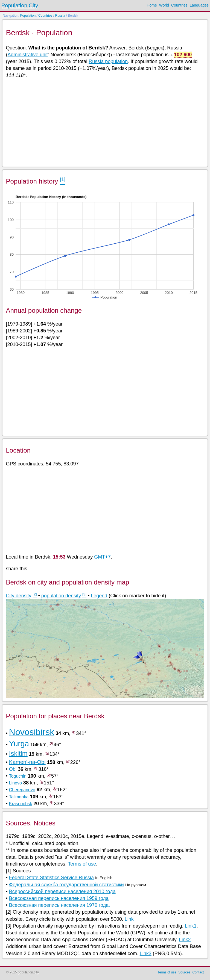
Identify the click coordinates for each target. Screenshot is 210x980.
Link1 (191, 926)
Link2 (185, 940)
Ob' (13, 769)
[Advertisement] (105, 122)
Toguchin (18, 776)
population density (61, 596)
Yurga (19, 744)
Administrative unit (27, 55)
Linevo (15, 783)
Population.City (20, 5)
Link (129, 919)
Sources (184, 972)
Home (152, 5)
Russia (60, 16)
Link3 (146, 954)
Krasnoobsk (21, 804)
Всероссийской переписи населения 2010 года (62, 892)
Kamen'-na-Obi (27, 762)
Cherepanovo (22, 790)
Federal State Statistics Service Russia (51, 878)
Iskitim (18, 753)
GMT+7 (102, 557)
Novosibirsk (32, 732)
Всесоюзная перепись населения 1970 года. (60, 905)
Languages (199, 5)
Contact (198, 972)
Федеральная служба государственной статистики (66, 885)
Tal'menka (19, 797)
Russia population (108, 61)
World (164, 5)
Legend (99, 596)
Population (28, 16)
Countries (179, 5)
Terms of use (82, 864)
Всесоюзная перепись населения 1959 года (59, 898)
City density (18, 596)
